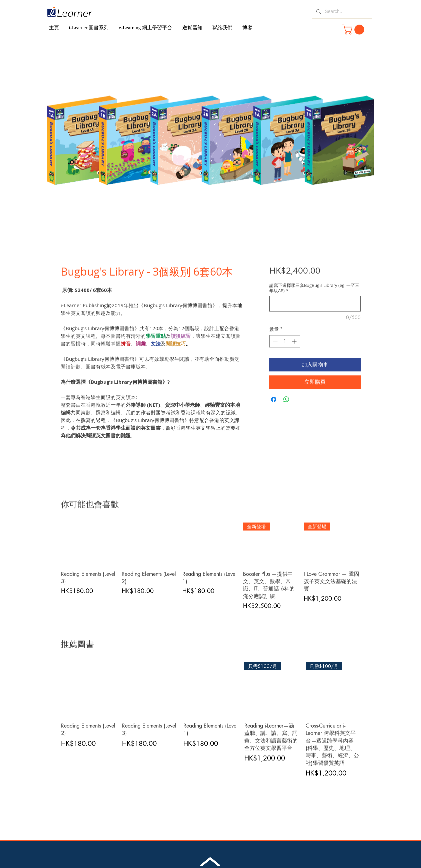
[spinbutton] (285, 341)
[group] (211, 566)
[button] (354, 30)
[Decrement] (274, 341)
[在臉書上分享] (274, 399)
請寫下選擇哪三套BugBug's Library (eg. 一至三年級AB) (314, 288)
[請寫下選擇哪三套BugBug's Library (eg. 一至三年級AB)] (315, 304)
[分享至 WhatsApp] (286, 399)
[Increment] (295, 341)
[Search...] (341, 12)
